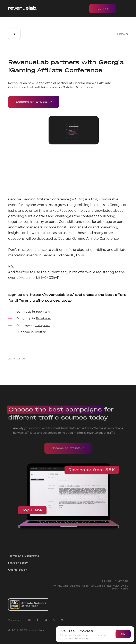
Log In (103, 9)
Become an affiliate (34, 102)
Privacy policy (18, 563)
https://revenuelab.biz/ (52, 295)
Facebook (43, 318)
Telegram (43, 312)
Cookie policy (17, 570)
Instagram (42, 325)
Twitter (40, 332)
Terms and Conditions (24, 556)
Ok (123, 634)
